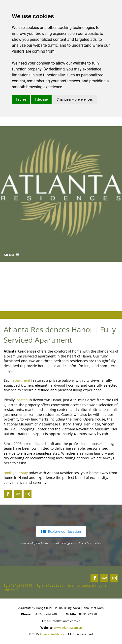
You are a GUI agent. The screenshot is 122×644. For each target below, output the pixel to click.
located (22, 400)
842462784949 (18, 586)
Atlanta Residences (53, 634)
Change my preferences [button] (75, 99)
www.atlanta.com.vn (68, 628)
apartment (21, 380)
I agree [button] (21, 99)
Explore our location (61, 532)
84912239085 (50, 586)
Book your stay (16, 473)
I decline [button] (41, 99)
